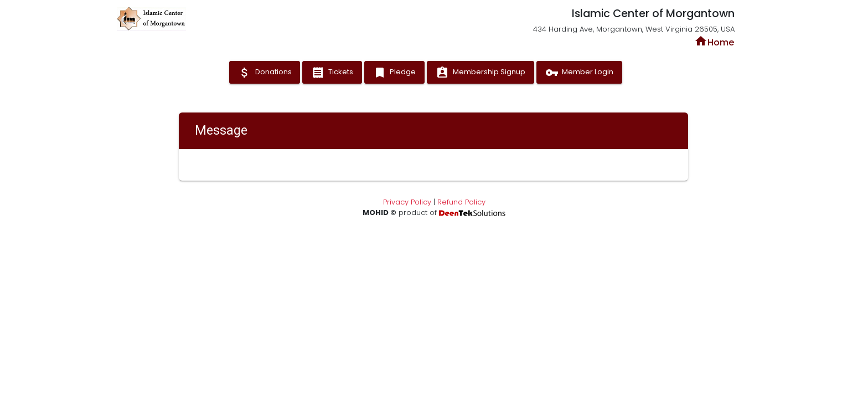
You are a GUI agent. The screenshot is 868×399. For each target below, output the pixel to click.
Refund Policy (461, 202)
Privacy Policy (407, 202)
